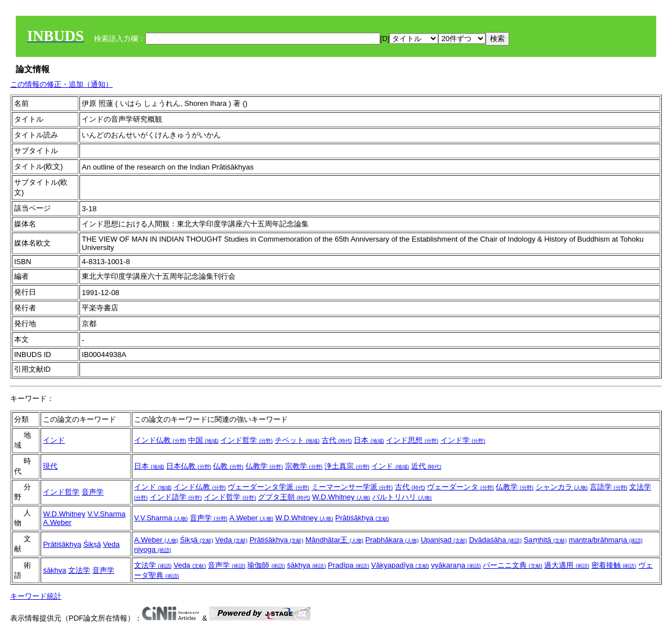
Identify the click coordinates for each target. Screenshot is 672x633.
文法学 (79, 570)
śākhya (54, 570)
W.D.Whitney (341, 497)
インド (54, 440)
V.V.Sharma (106, 514)
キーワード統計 (36, 596)
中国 (203, 440)
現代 (50, 466)
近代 (426, 466)
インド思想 (412, 440)
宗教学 (304, 466)
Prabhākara (392, 540)
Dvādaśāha (495, 540)
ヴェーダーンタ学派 (268, 487)
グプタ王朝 (284, 497)
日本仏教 (189, 466)
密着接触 (614, 565)
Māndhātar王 (334, 540)
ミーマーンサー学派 (352, 487)
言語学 (609, 487)
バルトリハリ (402, 497)
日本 (369, 440)
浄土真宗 (347, 466)
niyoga (153, 549)
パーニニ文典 (513, 565)
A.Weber (57, 522)
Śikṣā (92, 544)
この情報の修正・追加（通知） (61, 84)
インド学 (463, 440)
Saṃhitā (545, 540)
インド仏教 (160, 440)
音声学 (93, 492)
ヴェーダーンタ (460, 487)
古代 (337, 440)
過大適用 (567, 565)
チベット (297, 440)
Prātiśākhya (362, 518)
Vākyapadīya (400, 565)
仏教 (228, 466)
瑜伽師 (266, 565)
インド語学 (176, 497)
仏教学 (264, 466)
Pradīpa (348, 565)
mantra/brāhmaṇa (606, 540)
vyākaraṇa (456, 565)
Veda (112, 544)
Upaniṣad (444, 540)
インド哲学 (246, 440)
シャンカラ (562, 487)
